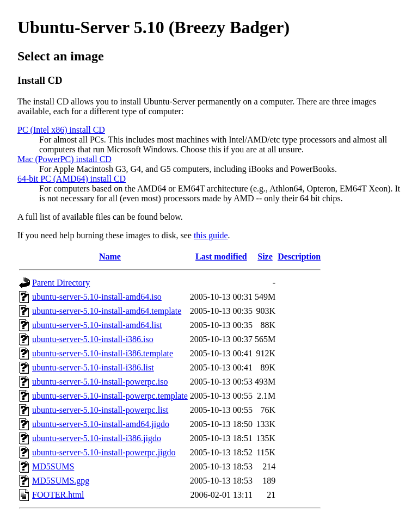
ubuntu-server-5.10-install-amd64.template (107, 311)
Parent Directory (61, 283)
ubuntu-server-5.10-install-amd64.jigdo (101, 424)
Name (110, 256)
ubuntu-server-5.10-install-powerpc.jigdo (104, 452)
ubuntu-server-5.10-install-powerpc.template (110, 396)
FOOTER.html (58, 495)
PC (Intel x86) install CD (61, 130)
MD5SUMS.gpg (61, 481)
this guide (211, 235)
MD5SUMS (53, 466)
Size (265, 256)
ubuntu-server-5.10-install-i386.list (93, 367)
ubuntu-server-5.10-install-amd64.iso (97, 297)
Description (299, 256)
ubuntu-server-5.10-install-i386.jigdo (97, 438)
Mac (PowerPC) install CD (64, 159)
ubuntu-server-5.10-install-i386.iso (93, 339)
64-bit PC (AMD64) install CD (72, 179)
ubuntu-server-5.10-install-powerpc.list (100, 410)
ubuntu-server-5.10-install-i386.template (103, 353)
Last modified (221, 256)
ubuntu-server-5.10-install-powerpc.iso (100, 382)
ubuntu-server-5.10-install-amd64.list (97, 325)
